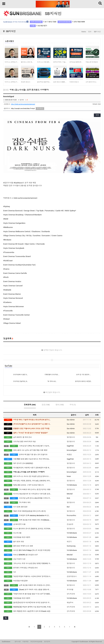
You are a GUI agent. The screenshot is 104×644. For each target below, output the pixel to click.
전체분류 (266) (30, 405)
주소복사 (40, 109)
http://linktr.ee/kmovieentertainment (23, 104)
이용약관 (25, 642)
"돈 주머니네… (52, 381)
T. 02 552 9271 (42, 26)
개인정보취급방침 (36, 642)
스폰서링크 (9, 41)
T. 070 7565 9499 (79, 22)
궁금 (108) (46, 405)
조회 (97, 415)
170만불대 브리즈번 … (52, 375)
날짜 (87, 415)
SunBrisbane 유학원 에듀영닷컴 (16, 22)
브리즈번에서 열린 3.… (20, 375)
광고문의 (47, 642)
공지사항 (18, 642)
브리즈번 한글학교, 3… (21, 381)
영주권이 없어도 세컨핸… (83, 381)
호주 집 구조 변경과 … (83, 375)
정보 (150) (60, 405)
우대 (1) (73, 405)
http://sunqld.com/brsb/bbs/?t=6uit (23, 109)
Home (84, 32)
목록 (97, 115)
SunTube (8, 366)
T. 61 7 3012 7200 (50, 22)
